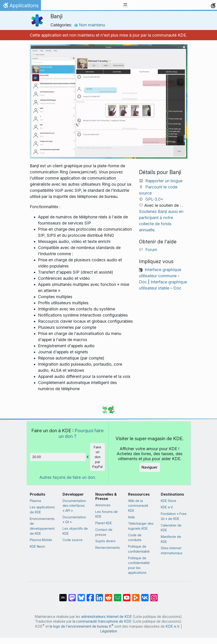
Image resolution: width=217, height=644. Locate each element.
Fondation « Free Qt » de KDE (174, 516)
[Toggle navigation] (125, 5)
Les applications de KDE (42, 510)
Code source (73, 540)
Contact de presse (104, 532)
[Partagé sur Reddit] (108, 595)
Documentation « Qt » (74, 520)
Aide (131, 517)
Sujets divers (105, 541)
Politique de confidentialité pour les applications (139, 565)
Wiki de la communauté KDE (138, 506)
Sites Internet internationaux (172, 550)
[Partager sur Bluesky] (81, 595)
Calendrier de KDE (171, 528)
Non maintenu (90, 25)
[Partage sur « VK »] (145, 595)
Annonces (103, 505)
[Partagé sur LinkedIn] (99, 595)
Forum (151, 250)
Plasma (35, 501)
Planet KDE (104, 523)
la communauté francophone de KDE (102, 621)
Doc (143, 282)
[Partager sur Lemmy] (118, 595)
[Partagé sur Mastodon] (72, 595)
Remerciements (108, 548)
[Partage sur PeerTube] (136, 595)
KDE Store (169, 501)
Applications (20, 7)
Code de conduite (135, 538)
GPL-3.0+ (154, 199)
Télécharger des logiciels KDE (141, 526)
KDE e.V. (167, 507)
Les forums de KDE (107, 514)
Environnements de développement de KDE (42, 526)
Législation (109, 631)
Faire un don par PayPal (97, 457)
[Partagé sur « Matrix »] (63, 595)
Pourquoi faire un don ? (81, 433)
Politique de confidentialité (139, 549)
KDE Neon (37, 546)
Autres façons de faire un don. (68, 477)
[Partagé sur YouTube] (127, 595)
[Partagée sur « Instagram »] (154, 595)
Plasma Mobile (41, 540)
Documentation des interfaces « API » (74, 506)
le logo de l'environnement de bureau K (82, 626)
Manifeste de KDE (171, 539)
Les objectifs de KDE (75, 531)
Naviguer (150, 467)
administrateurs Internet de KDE (107, 617)
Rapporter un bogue (164, 181)
